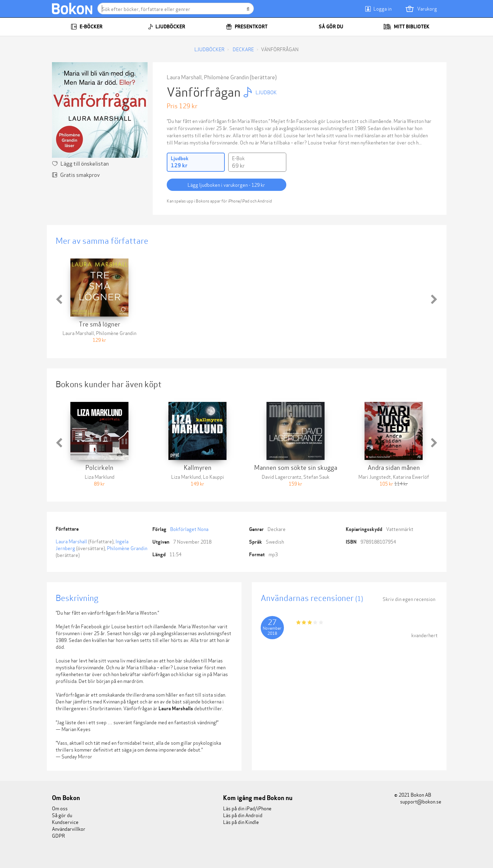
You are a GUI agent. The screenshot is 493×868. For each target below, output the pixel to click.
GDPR (58, 835)
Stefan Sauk (316, 477)
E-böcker (87, 27)
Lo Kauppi (214, 477)
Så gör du (326, 27)
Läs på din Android (243, 815)
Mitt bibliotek (406, 27)
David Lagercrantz (282, 477)
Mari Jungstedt (375, 477)
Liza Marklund (100, 477)
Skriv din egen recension (409, 599)
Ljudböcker (167, 27)
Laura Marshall (184, 77)
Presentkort (247, 27)
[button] (59, 299)
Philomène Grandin (226, 77)
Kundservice (65, 822)
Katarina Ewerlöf (411, 477)
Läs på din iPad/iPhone (247, 808)
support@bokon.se (418, 801)
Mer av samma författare (102, 240)
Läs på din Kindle (241, 822)
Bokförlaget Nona (189, 529)
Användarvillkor (69, 829)
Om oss (60, 808)
